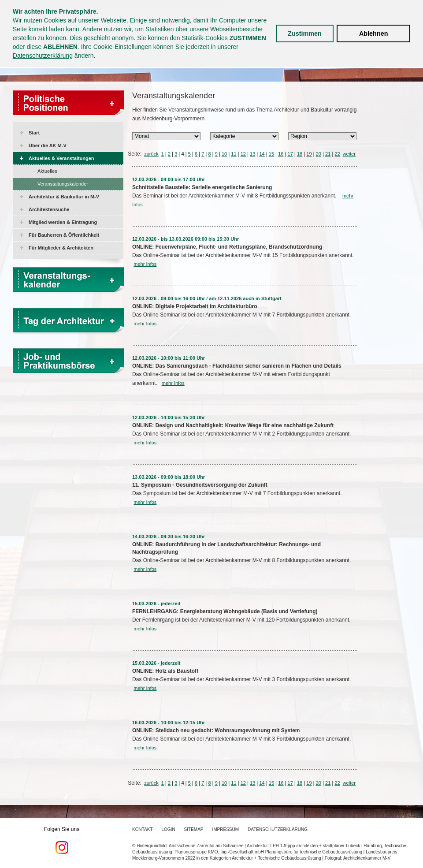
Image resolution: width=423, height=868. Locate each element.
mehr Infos (145, 264)
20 (319, 154)
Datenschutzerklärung (43, 56)
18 (300, 154)
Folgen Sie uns (62, 840)
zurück (151, 154)
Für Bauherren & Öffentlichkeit (64, 235)
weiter (349, 154)
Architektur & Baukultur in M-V (64, 197)
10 (224, 154)
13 (252, 154)
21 (328, 154)
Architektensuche (49, 209)
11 (234, 154)
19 (309, 154)
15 (271, 154)
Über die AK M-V (48, 145)
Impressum (226, 829)
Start (34, 133)
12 (243, 154)
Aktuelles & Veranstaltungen (61, 158)
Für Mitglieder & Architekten (61, 248)
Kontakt (142, 829)
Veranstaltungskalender (63, 184)
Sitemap (194, 829)
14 (262, 154)
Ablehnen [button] (374, 34)
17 (290, 154)
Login (168, 829)
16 (281, 154)
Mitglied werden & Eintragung (63, 222)
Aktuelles (47, 171)
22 (337, 154)
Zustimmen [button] (305, 34)
